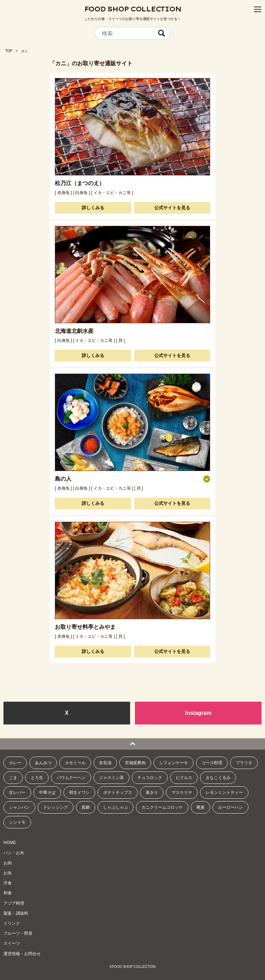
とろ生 (37, 778)
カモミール (75, 763)
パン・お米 (14, 853)
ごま (13, 778)
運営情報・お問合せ (22, 954)
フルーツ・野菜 (18, 933)
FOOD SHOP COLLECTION (133, 9)
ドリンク (12, 923)
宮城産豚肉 (135, 763)
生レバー (17, 792)
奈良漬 (105, 763)
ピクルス (184, 778)
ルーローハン (230, 807)
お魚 (8, 873)
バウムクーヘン (71, 778)
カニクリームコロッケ (162, 807)
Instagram (198, 713)
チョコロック (150, 778)
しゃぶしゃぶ (116, 807)
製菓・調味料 (16, 913)
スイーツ (12, 943)
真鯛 (86, 807)
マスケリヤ (182, 792)
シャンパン (19, 807)
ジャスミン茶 (111, 778)
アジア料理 (14, 903)
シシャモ (17, 822)
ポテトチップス (118, 792)
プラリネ (244, 763)
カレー (15, 763)
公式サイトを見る (172, 208)
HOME (10, 843)
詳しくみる (93, 208)
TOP (9, 51)
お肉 (8, 863)
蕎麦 (200, 807)
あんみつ (43, 763)
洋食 (8, 883)
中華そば (47, 792)
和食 (8, 893)
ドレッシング (56, 807)
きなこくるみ (218, 778)
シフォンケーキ (174, 763)
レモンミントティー (224, 792)
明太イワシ (79, 792)
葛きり (152, 792)
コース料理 (212, 763)
